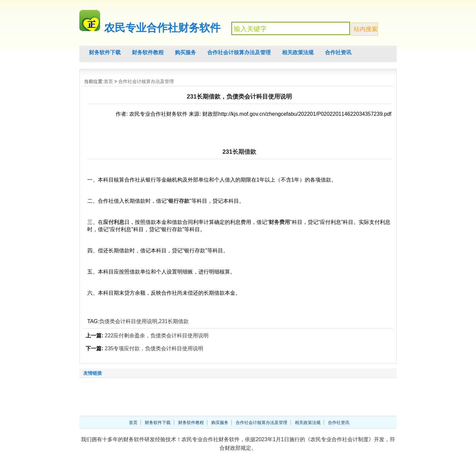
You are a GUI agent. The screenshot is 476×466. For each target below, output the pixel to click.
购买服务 (185, 52)
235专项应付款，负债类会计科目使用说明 (154, 348)
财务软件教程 (148, 52)
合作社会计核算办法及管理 (239, 52)
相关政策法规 (298, 52)
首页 (108, 81)
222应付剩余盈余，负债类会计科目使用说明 (157, 336)
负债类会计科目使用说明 (128, 321)
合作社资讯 (338, 52)
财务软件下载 (105, 52)
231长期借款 (174, 321)
